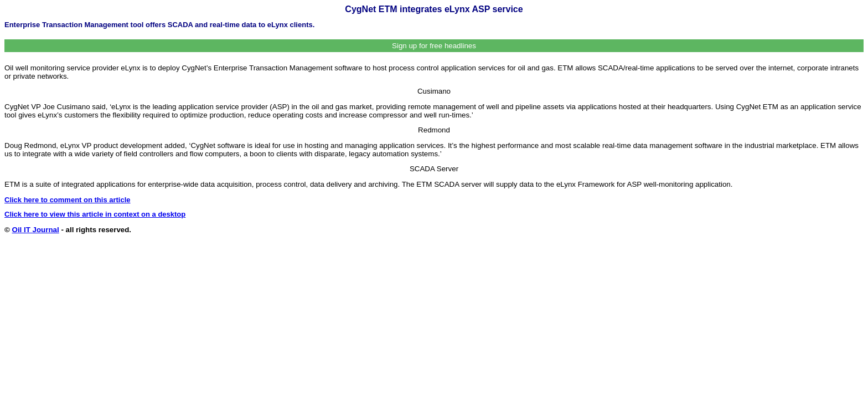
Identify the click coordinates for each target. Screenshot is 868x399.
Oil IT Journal (36, 230)
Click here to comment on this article (68, 200)
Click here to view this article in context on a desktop (95, 214)
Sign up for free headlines (434, 46)
